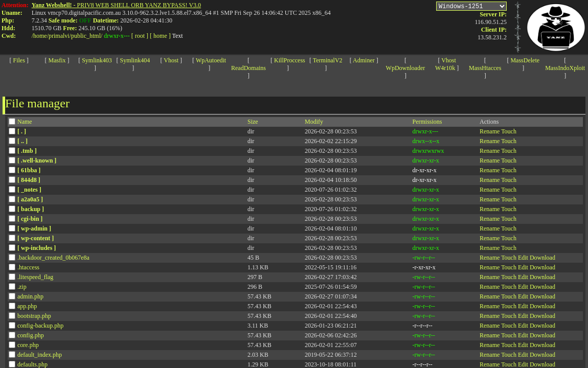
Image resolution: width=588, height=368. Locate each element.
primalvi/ (60, 36)
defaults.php (32, 364)
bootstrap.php (34, 316)
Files (19, 60)
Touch (509, 131)
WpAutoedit (211, 60)
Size (253, 122)
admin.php (30, 296)
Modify (314, 122)
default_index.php (40, 355)
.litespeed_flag (35, 277)
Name (25, 122)
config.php (31, 335)
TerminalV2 (328, 60)
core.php (28, 345)
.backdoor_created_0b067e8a (53, 258)
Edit (523, 258)
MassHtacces (485, 68)
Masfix (57, 60)
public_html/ (87, 36)
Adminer (364, 60)
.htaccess (28, 267)
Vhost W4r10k (446, 64)
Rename (490, 131)
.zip (22, 287)
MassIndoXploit (565, 68)
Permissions (427, 122)
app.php (27, 306)
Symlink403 (97, 60)
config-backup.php (40, 326)
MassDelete (525, 60)
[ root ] (140, 36)
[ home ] (160, 36)
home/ (41, 36)
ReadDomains (248, 68)
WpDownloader (406, 68)
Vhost (171, 60)
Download (542, 258)
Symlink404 (135, 60)
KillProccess (290, 60)
